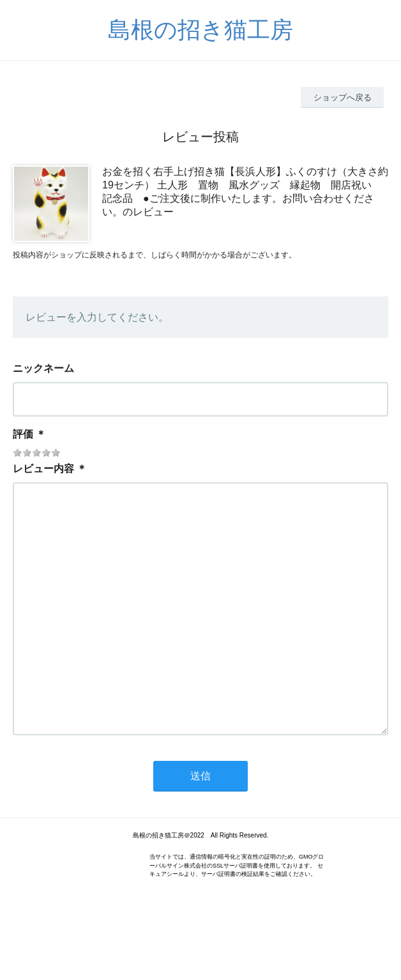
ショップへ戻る (343, 97)
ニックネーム (43, 368)
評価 (23, 434)
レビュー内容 (43, 469)
